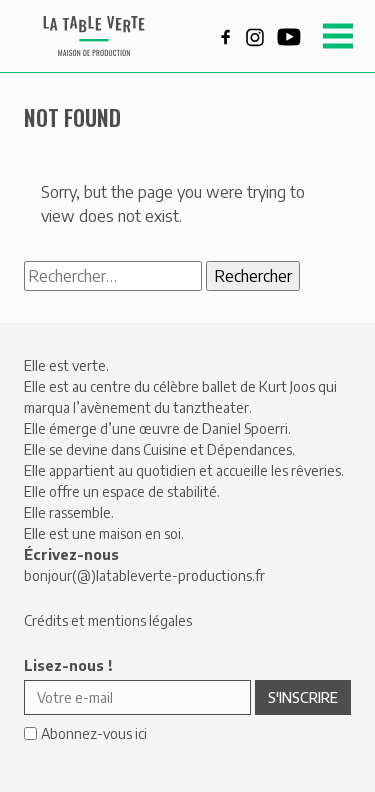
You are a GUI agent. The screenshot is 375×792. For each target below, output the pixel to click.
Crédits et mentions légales (108, 620)
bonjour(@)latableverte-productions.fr (144, 575)
